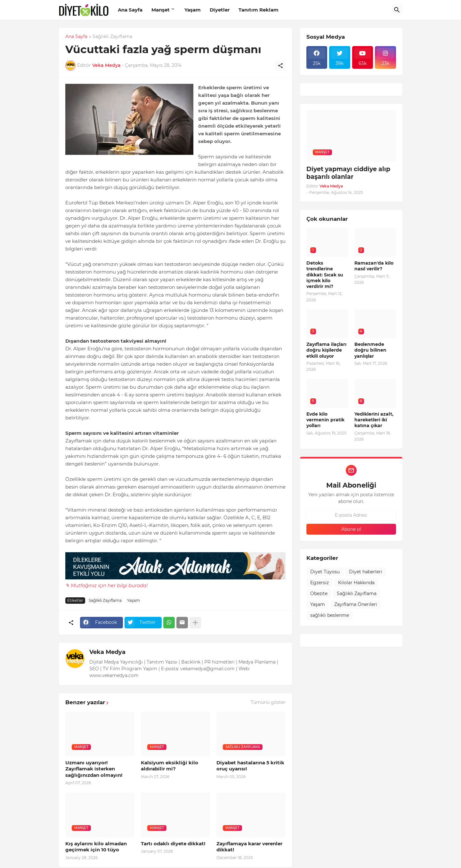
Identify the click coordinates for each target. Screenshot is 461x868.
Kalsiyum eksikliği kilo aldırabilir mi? (170, 766)
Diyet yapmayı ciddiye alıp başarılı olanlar (348, 173)
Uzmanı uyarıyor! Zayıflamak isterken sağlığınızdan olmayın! (94, 769)
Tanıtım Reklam (259, 10)
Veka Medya (107, 652)
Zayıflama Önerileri (356, 604)
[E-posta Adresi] (351, 515)
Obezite (319, 593)
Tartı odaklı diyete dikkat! (173, 844)
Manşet (161, 10)
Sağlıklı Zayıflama (112, 37)
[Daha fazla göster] (195, 623)
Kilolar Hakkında (356, 583)
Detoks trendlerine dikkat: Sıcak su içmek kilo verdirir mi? (325, 275)
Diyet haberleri (366, 572)
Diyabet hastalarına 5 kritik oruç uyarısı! (250, 766)
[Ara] (397, 10)
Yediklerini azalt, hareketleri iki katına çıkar (374, 420)
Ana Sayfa (130, 10)
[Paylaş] (280, 66)
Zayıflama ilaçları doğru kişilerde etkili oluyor (326, 350)
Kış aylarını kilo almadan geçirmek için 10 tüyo (96, 847)
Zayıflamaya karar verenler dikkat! (249, 847)
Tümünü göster (268, 702)
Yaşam (193, 10)
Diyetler (220, 10)
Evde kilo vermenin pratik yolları (325, 420)
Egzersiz (319, 583)
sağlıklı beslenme (330, 615)
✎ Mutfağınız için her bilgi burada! (106, 585)
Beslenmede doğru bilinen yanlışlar (370, 350)
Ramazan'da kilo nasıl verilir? (374, 266)
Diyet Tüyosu (325, 572)
